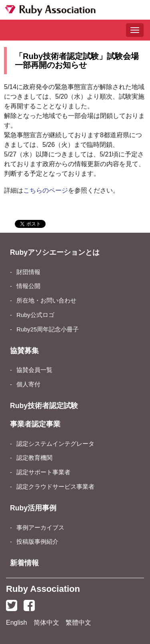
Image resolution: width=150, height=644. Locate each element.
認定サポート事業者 (43, 472)
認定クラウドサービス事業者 (55, 487)
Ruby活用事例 (33, 508)
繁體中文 (78, 623)
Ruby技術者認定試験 (44, 406)
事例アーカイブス (40, 528)
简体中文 (46, 623)
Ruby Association (43, 589)
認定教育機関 (34, 458)
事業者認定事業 (35, 424)
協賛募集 (24, 351)
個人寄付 (28, 384)
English (16, 623)
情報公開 (28, 286)
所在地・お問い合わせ (46, 301)
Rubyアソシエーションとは (55, 252)
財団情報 (28, 272)
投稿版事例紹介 (37, 542)
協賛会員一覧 (34, 370)
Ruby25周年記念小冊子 (48, 329)
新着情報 (24, 563)
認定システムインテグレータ (55, 444)
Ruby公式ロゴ (35, 315)
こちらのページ (46, 190)
